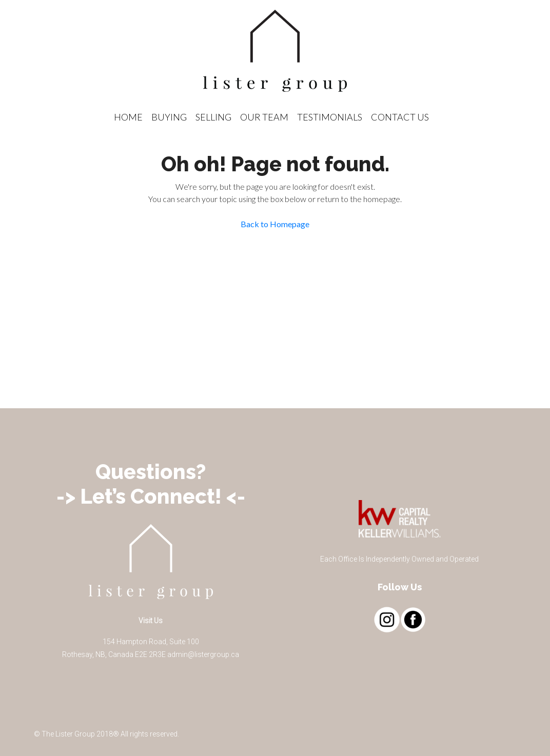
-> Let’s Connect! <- (151, 496)
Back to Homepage (275, 224)
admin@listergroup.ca (203, 654)
